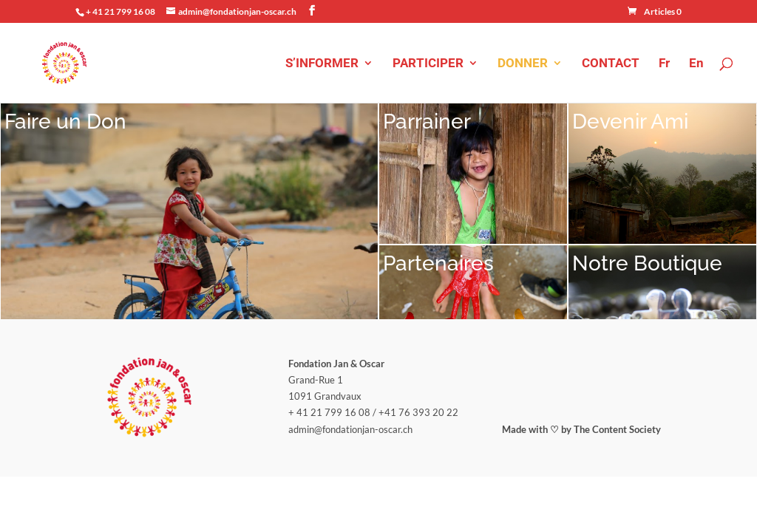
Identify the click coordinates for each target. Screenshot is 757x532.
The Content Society (617, 322)
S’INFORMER (322, 64)
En (696, 64)
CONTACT (611, 64)
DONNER (523, 64)
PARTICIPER (428, 64)
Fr (664, 64)
